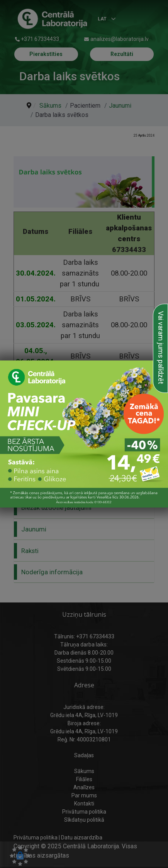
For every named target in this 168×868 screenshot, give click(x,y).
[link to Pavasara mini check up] (84, 434)
